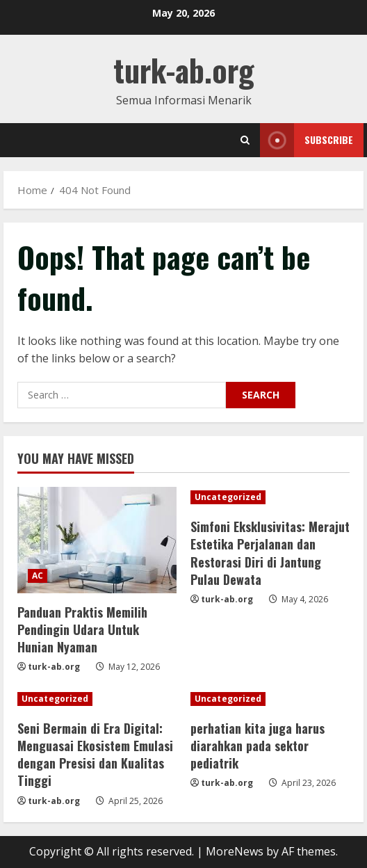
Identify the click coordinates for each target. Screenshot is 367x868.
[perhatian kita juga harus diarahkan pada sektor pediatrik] (270, 699)
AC (38, 576)
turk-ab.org (184, 70)
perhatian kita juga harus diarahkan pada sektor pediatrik (258, 746)
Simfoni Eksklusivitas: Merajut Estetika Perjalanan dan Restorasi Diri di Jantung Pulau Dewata (270, 553)
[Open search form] (245, 140)
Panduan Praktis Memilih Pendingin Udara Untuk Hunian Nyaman (82, 629)
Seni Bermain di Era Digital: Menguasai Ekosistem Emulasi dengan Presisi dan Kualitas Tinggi (95, 755)
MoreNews (235, 851)
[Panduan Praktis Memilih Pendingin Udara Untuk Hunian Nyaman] (97, 540)
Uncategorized (228, 497)
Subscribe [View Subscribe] (307, 140)
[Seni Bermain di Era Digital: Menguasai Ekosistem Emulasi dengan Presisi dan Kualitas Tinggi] (97, 699)
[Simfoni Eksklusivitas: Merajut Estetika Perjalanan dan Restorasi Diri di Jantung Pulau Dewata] (270, 497)
